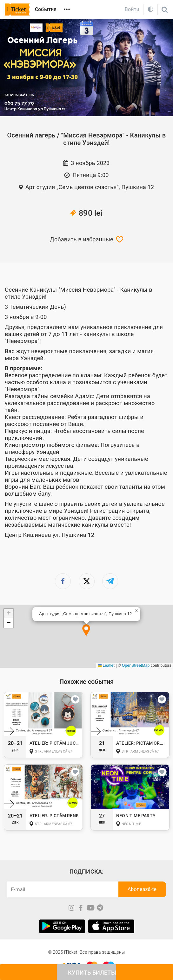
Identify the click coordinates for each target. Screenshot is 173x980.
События (46, 9)
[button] (86, 631)
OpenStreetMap (136, 665)
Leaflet (106, 665)
